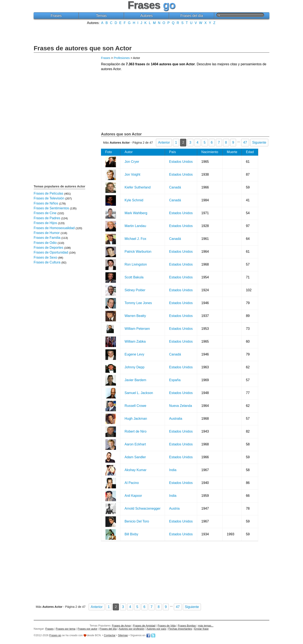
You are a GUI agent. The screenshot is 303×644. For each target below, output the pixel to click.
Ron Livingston (136, 264)
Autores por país (156, 629)
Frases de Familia (47, 238)
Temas (101, 16)
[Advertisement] (151, 34)
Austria (174, 508)
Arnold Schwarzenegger (143, 508)
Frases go (55, 635)
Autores (147, 16)
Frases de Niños (46, 203)
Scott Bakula (134, 277)
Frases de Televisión (49, 198)
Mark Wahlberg (136, 213)
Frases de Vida (167, 626)
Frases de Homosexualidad (54, 228)
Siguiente (259, 142)
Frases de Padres (47, 218)
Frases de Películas (49, 193)
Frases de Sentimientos (51, 208)
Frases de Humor (47, 233)
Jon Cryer (132, 162)
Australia (176, 419)
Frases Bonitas (187, 626)
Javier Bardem (135, 380)
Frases (56, 16)
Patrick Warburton (138, 252)
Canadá (175, 187)
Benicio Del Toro (137, 521)
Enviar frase (201, 629)
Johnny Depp (134, 367)
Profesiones (122, 58)
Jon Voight (132, 174)
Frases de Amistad (144, 626)
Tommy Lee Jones (138, 303)
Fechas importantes (180, 629)
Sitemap (123, 635)
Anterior (164, 142)
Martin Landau (135, 226)
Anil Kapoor (133, 496)
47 (245, 142)
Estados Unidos (181, 162)
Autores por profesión (132, 629)
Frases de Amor (121, 626)
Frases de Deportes (49, 248)
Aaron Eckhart (135, 444)
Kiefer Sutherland (138, 187)
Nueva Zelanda (181, 406)
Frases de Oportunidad (51, 252)
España (175, 380)
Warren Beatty (135, 316)
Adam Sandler (135, 457)
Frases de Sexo (45, 257)
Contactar (110, 635)
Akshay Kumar (136, 470)
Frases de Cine (45, 213)
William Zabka (135, 341)
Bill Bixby (131, 534)
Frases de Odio (45, 243)
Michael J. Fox (135, 239)
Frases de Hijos (45, 223)
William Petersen (137, 329)
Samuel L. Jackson (139, 393)
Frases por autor (88, 629)
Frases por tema (66, 629)
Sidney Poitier (135, 290)
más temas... (206, 626)
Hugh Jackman (136, 419)
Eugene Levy (134, 354)
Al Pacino (132, 483)
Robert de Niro (136, 431)
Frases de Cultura (47, 262)
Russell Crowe (135, 406)
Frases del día (192, 16)
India (173, 470)
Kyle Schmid (134, 200)
